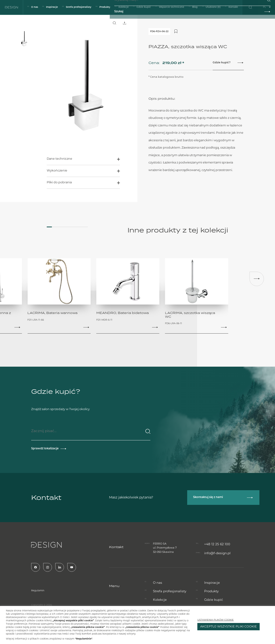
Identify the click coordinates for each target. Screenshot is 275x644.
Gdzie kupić (144, 7)
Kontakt (233, 7)
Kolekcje (124, 7)
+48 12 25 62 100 (214, 519)
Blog (195, 7)
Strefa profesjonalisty (79, 7)
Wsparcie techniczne (171, 7)
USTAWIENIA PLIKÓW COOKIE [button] (216, 620)
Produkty (105, 7)
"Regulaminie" (84, 639)
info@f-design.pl (215, 527)
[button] (257, 278)
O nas (35, 7)
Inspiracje (52, 7)
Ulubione (213, 7)
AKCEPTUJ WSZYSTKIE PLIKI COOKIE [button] (228, 627)
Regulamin (17, 586)
